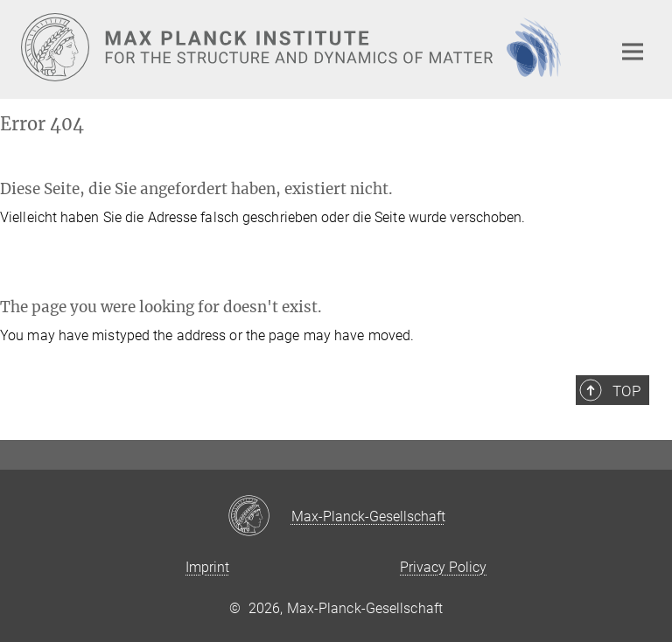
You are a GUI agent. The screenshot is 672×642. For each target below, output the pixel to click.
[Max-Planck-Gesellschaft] (259, 517)
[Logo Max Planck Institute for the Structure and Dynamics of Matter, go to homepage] (305, 47)
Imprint (207, 567)
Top (626, 391)
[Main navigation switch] (633, 52)
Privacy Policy (443, 567)
